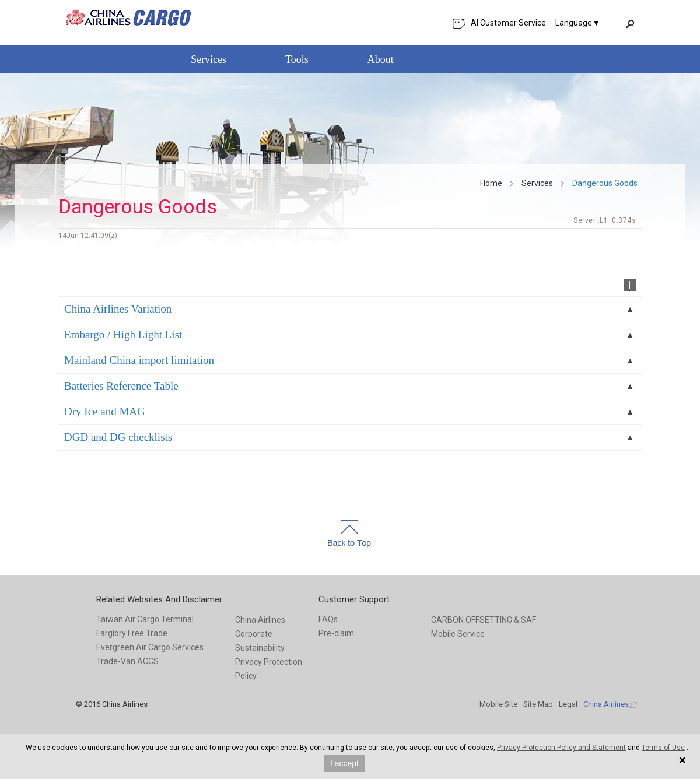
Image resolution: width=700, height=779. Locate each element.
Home (491, 183)
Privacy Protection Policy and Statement (561, 748)
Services (537, 183)
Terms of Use (663, 748)
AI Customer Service (499, 23)
